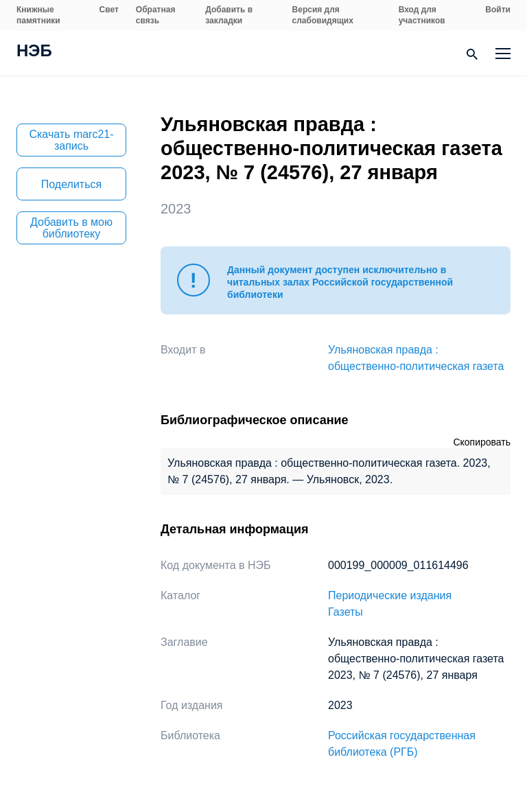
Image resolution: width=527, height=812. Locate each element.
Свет (109, 10)
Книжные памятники (38, 15)
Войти (498, 10)
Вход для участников (422, 15)
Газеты (346, 612)
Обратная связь (156, 15)
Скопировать (482, 442)
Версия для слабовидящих (323, 15)
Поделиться (71, 184)
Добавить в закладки (229, 15)
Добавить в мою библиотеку (71, 228)
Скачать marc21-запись (71, 140)
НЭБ (34, 52)
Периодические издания (390, 595)
